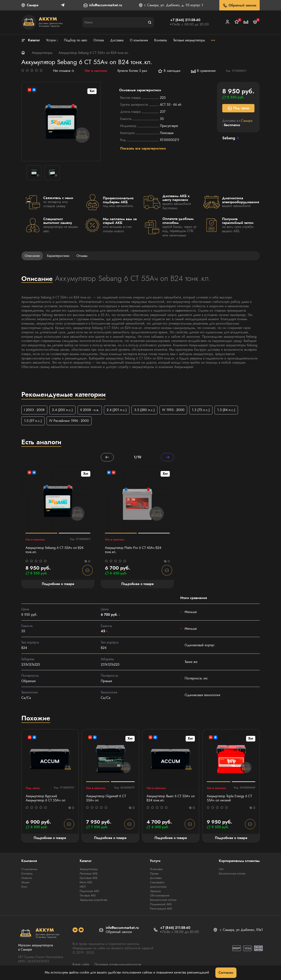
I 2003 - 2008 (34, 410)
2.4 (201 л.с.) (117, 410)
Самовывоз (157, 883)
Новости (27, 878)
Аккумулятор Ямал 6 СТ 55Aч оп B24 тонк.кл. (171, 799)
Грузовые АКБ (89, 878)
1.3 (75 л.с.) (201, 410)
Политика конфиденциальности (118, 965)
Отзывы (82, 256)
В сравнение (203, 71)
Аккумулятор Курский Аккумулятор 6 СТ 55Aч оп (45, 799)
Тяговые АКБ (88, 896)
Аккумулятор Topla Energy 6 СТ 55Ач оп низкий (229, 799)
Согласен (226, 973)
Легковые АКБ (89, 874)
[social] (75, 931)
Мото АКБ (86, 883)
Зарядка (155, 892)
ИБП (83, 887)
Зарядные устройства (93, 900)
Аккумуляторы (42, 53)
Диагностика (158, 887)
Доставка (156, 878)
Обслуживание (160, 896)
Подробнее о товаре (50, 838)
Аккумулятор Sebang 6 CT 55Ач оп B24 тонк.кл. (54, 550)
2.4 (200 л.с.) (62, 410)
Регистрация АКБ (161, 909)
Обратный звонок (239, 6)
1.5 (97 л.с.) (33, 421)
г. (246, 121)
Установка (156, 870)
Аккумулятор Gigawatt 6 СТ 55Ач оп (106, 799)
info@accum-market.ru (106, 5)
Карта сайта (81, 965)
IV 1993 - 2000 (173, 410)
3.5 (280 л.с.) (144, 410)
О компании (29, 870)
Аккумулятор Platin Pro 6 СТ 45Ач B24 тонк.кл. (133, 550)
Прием (154, 874)
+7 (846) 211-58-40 (185, 20)
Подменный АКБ (161, 905)
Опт (221, 870)
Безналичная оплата (163, 900)
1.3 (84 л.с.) (226, 410)
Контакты (27, 874)
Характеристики (58, 256)
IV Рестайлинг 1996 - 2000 (69, 421)
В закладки (169, 71)
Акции (25, 883)
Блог (24, 887)
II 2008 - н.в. (90, 410)
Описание (32, 256)
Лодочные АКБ (89, 892)
